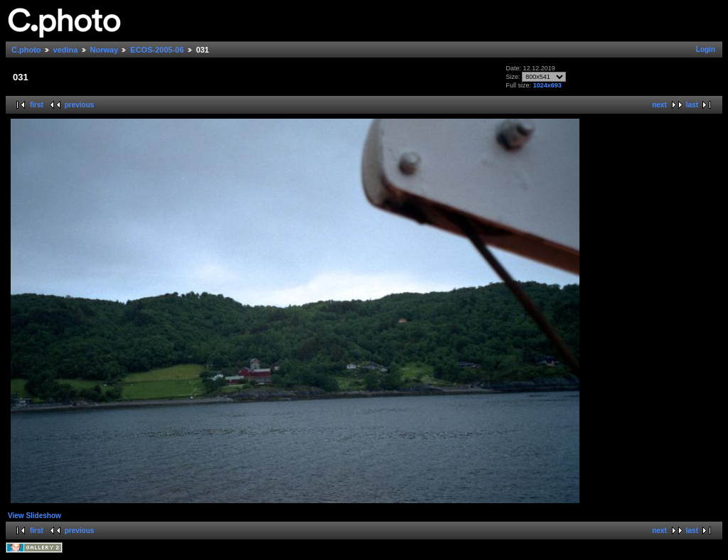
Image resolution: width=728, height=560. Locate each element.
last (692, 105)
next (659, 105)
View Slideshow (34, 516)
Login (706, 49)
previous (80, 105)
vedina (66, 50)
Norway (105, 50)
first (37, 105)
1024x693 (547, 85)
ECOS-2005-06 (157, 50)
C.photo (26, 50)
